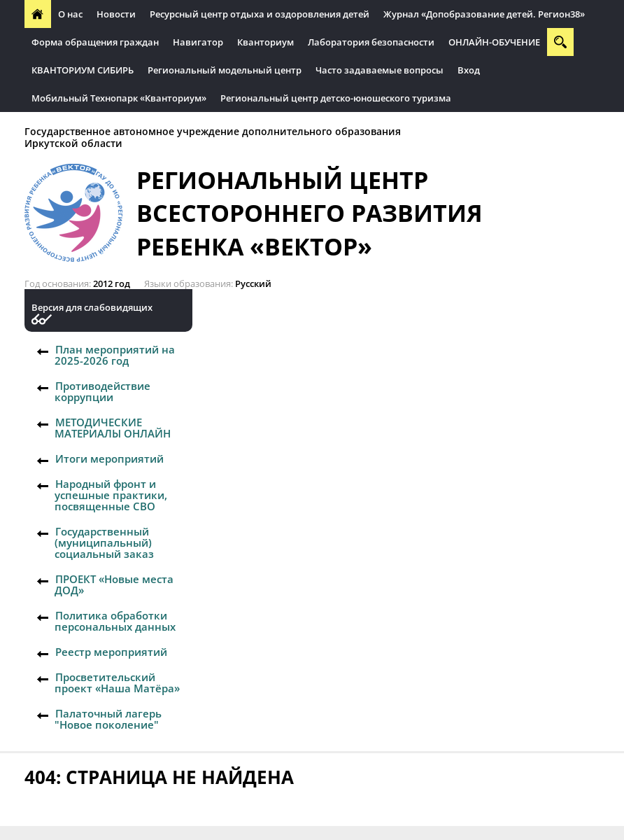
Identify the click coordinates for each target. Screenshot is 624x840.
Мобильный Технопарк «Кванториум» (119, 98)
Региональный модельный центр (225, 70)
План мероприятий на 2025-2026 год (115, 355)
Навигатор (198, 42)
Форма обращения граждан (95, 42)
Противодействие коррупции (102, 391)
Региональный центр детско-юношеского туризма (336, 98)
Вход (469, 70)
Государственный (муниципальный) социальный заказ (104, 542)
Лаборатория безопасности (371, 42)
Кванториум (265, 42)
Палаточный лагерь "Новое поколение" (108, 719)
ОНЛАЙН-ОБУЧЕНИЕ (494, 42)
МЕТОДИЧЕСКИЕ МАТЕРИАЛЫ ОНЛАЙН (113, 428)
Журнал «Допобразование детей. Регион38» (484, 14)
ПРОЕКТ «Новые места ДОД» (114, 584)
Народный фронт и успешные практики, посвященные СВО (111, 495)
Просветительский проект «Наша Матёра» (117, 682)
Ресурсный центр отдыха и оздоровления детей (260, 14)
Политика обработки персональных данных (115, 621)
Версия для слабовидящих (92, 308)
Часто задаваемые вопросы (380, 70)
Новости (116, 14)
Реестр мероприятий (111, 652)
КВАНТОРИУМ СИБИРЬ (83, 70)
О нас (70, 14)
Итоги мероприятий (109, 458)
